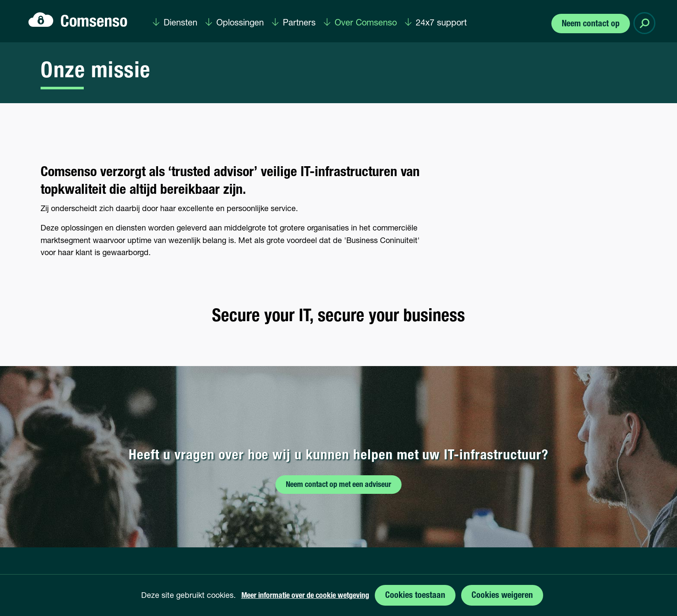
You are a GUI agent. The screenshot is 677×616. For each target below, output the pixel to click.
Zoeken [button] (646, 23)
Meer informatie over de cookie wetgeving (305, 596)
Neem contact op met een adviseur (338, 485)
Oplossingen (240, 23)
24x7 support (441, 23)
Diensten (180, 23)
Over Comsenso (366, 23)
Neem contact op (591, 24)
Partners (299, 23)
